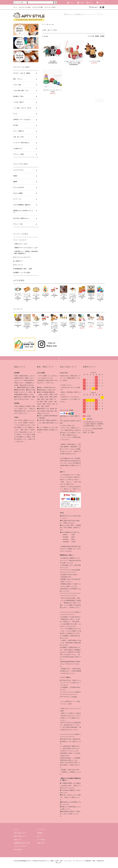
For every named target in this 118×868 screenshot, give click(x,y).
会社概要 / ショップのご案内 (22, 273)
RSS (16, 850)
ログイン (90, 3)
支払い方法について (20, 833)
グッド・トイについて (20, 240)
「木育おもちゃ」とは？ (20, 244)
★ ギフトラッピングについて (22, 257)
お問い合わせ (93, 7)
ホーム (15, 7)
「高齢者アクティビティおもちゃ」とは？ (26, 248)
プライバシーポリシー (21, 846)
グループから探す (38, 7)
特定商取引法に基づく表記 (22, 843)
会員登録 (81, 3)
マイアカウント (42, 829)
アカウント (71, 3)
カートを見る (41, 840)
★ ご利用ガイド (18, 261)
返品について (18, 840)
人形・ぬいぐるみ (50, 24)
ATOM (20, 850)
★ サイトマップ (18, 265)
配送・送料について (20, 836)
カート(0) (100, 3)
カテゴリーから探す (24, 7)
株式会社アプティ (27, 861)
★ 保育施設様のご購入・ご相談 (23, 269)
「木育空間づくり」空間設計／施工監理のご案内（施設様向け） (26, 252)
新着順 (102, 36)
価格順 (97, 36)
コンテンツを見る (50, 7)
